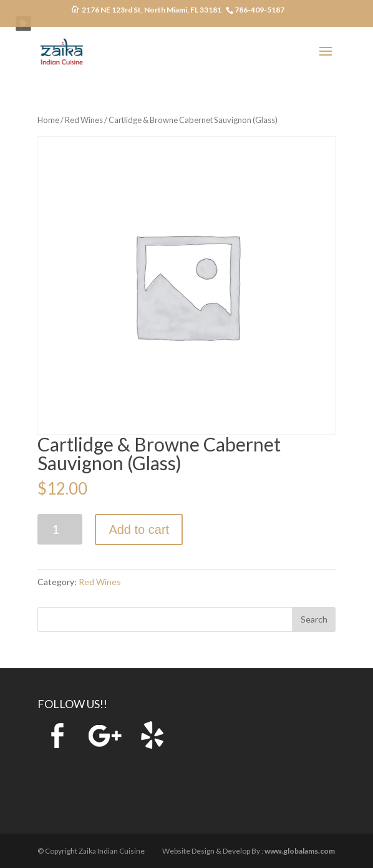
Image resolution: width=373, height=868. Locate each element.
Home (48, 120)
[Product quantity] (60, 529)
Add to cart (139, 530)
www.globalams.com (300, 851)
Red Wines (84, 120)
